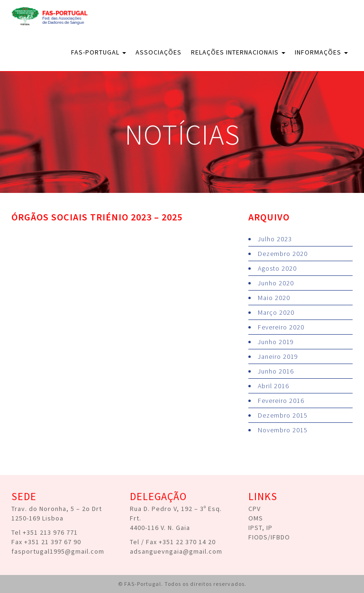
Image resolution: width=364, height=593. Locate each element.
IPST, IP (260, 528)
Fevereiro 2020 (281, 327)
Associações (159, 52)
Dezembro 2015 (283, 415)
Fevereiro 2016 (281, 401)
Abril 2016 (273, 386)
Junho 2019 (276, 342)
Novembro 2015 (283, 430)
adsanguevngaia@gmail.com (176, 551)
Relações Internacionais (238, 52)
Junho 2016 (276, 371)
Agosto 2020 (277, 268)
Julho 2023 (275, 239)
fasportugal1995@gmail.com (58, 551)
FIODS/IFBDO (269, 537)
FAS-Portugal (99, 52)
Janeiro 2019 (278, 356)
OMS (256, 518)
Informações (321, 52)
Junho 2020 (276, 283)
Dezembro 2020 (283, 254)
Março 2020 (276, 312)
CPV (255, 509)
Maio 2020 (274, 298)
